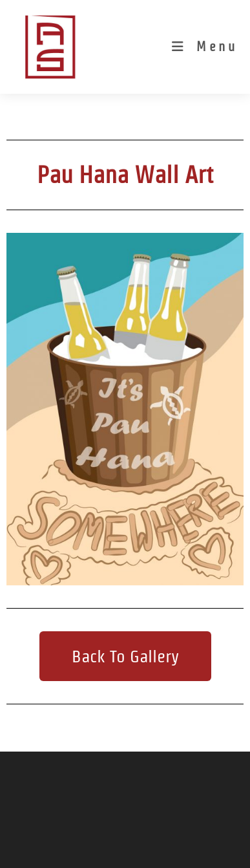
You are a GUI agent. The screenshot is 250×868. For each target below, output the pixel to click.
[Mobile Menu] (205, 47)
